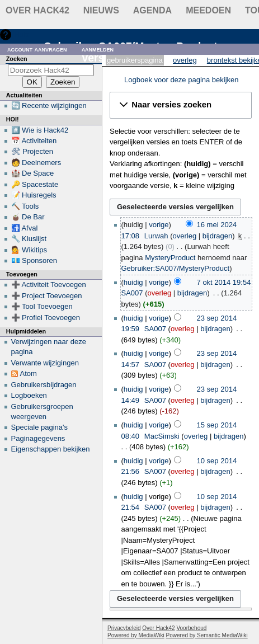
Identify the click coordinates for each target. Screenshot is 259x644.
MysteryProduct (170, 258)
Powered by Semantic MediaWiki (207, 635)
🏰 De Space (33, 173)
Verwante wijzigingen (45, 363)
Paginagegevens (38, 438)
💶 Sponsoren (34, 260)
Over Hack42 (37, 10)
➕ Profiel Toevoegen (46, 318)
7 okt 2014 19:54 (224, 282)
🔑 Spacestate (35, 184)
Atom (29, 373)
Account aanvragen (37, 49)
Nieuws (101, 10)
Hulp (22, 34)
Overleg (185, 60)
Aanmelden (98, 49)
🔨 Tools (25, 206)
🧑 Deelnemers (36, 163)
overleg (184, 236)
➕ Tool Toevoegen (42, 306)
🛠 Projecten (32, 151)
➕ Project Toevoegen (47, 296)
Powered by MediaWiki (136, 635)
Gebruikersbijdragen (44, 385)
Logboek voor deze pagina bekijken (182, 80)
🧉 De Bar (28, 217)
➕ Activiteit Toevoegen (49, 285)
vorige (159, 225)
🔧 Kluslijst (29, 239)
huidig (133, 282)
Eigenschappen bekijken (51, 449)
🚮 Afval (25, 228)
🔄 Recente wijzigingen (49, 105)
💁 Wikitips (29, 250)
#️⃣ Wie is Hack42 (40, 130)
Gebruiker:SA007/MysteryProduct (176, 268)
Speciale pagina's (40, 427)
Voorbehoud (191, 628)
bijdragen (218, 236)
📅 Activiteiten (34, 141)
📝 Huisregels (34, 195)
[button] (181, 105)
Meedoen (208, 10)
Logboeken (29, 395)
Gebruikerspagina (135, 60)
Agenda (152, 10)
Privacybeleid (124, 628)
